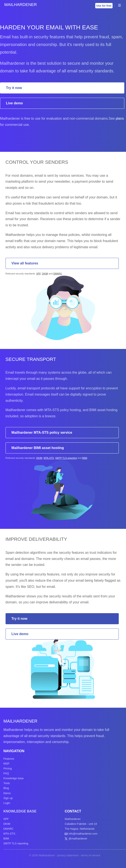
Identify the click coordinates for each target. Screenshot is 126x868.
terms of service (91, 855)
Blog (6, 788)
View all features (25, 263)
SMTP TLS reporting (66, 458)
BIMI (85, 458)
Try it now (14, 88)
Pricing (8, 768)
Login (7, 803)
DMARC (58, 274)
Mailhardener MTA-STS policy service (42, 433)
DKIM (45, 274)
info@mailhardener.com (83, 834)
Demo (7, 793)
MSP (6, 764)
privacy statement (68, 855)
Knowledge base (14, 778)
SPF (39, 274)
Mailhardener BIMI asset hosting (38, 448)
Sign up (8, 798)
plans (120, 118)
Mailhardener (21, 5)
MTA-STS (49, 458)
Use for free (104, 6)
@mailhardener (78, 839)
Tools (7, 783)
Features (9, 759)
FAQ (6, 773)
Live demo (14, 103)
